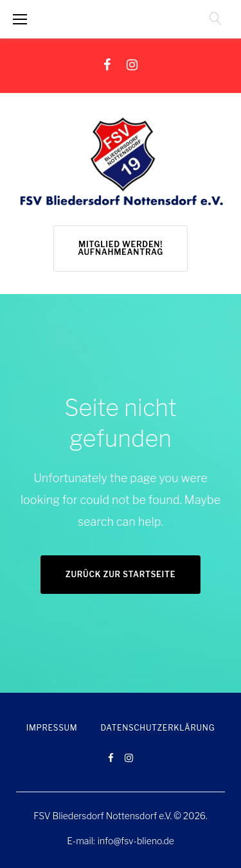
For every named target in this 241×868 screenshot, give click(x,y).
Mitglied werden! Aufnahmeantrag (121, 248)
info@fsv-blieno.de (136, 841)
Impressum (52, 728)
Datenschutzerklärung (157, 728)
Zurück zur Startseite (121, 574)
